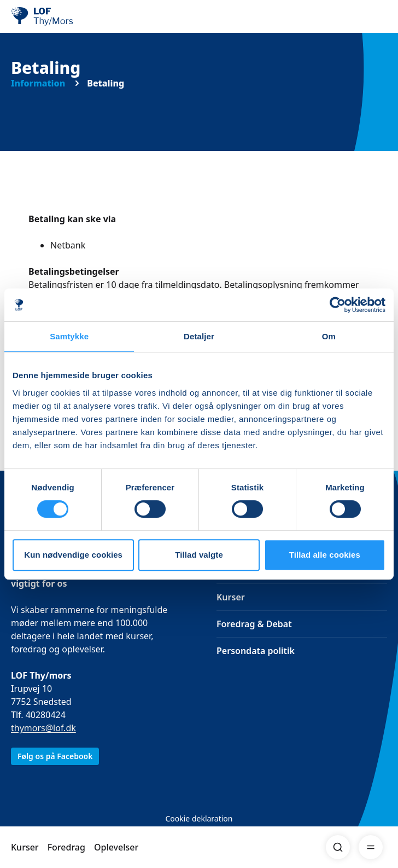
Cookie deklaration (199, 818)
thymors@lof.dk (43, 728)
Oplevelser (116, 847)
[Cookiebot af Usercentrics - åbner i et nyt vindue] (338, 305)
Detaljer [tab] (199, 336)
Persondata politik (256, 651)
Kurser (25, 847)
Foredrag (66, 847)
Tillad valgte (199, 555)
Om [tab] (329, 336)
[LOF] (66, 16)
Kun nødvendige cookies (73, 555)
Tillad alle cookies (325, 555)
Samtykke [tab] (69, 336)
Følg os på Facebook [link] (55, 756)
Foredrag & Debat (254, 624)
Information (38, 83)
